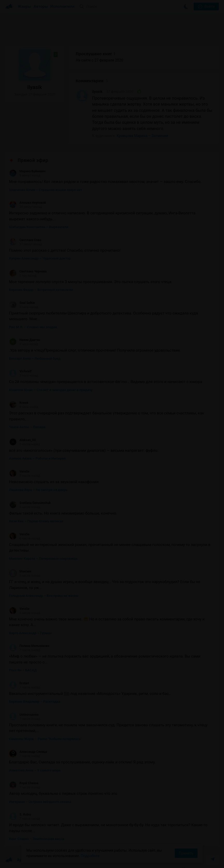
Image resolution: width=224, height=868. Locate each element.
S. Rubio (20, 815)
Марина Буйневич (27, 171)
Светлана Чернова (28, 271)
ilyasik (97, 92)
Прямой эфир (33, 160)
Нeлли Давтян (25, 340)
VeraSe (19, 471)
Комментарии (92, 81)
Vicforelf (20, 371)
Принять (186, 853)
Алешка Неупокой (27, 203)
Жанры (24, 6)
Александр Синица (28, 752)
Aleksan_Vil (22, 440)
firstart (19, 683)
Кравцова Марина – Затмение (142, 136)
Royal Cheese (24, 783)
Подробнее (90, 856)
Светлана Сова (25, 240)
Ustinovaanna (24, 715)
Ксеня (19, 403)
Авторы (41, 6)
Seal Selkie (22, 303)
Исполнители (62, 6)
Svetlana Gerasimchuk (30, 503)
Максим (20, 571)
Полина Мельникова (29, 646)
